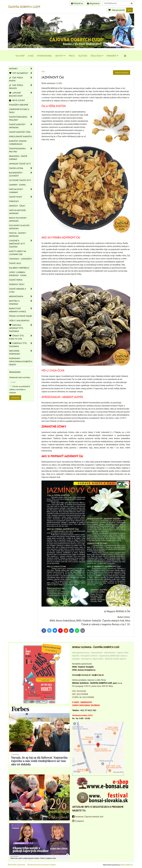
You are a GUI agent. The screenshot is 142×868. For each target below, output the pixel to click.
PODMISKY (14, 201)
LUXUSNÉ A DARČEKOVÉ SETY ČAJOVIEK (21, 244)
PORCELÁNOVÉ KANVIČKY (21, 136)
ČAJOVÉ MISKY (21, 197)
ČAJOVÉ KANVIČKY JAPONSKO (21, 126)
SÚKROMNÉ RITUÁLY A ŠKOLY (19, 111)
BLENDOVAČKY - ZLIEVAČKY (21, 174)
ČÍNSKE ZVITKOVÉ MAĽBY (21, 316)
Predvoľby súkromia (16, 865)
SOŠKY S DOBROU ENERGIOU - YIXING (18, 274)
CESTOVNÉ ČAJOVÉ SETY (20, 180)
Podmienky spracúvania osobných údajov (21, 361)
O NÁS (31, 56)
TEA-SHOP (20, 56)
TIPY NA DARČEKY (21, 73)
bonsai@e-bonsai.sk (81, 675)
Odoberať (15, 398)
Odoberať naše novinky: (20, 377)
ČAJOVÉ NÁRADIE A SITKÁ (21, 290)
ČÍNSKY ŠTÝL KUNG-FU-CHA (21, 337)
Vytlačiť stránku (122, 73)
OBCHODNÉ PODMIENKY (21, 352)
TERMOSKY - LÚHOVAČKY (20, 259)
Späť (43, 71)
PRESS (72, 56)
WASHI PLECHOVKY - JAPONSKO (18, 219)
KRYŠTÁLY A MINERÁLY (21, 302)
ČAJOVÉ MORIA (16, 280)
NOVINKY (21, 69)
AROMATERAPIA (21, 296)
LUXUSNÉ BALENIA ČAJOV (21, 94)
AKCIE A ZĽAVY (17, 100)
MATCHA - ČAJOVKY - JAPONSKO (18, 234)
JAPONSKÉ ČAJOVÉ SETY (20, 164)
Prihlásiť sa (77, 3)
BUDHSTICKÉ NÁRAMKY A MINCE (21, 310)
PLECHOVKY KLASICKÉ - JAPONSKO (20, 227)
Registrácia (93, 3)
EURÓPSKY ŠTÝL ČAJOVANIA (21, 345)
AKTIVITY (60, 56)
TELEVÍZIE (83, 56)
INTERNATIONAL (44, 56)
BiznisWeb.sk (127, 865)
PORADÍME (112, 56)
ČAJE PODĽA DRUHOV (21, 87)
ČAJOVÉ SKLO (15, 263)
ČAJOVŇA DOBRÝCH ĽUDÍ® (24, 7)
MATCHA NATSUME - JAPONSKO (18, 212)
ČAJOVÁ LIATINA (21, 168)
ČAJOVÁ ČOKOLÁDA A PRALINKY (21, 118)
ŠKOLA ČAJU (97, 56)
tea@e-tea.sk (98, 675)
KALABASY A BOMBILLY (19, 268)
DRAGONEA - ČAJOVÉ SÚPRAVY (18, 158)
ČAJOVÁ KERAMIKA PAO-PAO (21, 150)
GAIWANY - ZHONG (17, 185)
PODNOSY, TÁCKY (17, 284)
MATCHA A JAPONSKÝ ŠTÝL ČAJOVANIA (21, 328)
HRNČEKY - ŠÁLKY (17, 206)
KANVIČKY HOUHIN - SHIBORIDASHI (18, 142)
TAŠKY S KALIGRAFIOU (19, 320)
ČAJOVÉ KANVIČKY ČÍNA (20, 132)
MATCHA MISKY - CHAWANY (21, 191)
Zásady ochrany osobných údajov (42, 865)
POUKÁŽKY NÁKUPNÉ (19, 105)
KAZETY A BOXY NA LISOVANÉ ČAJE (18, 253)
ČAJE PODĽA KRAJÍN (21, 79)
